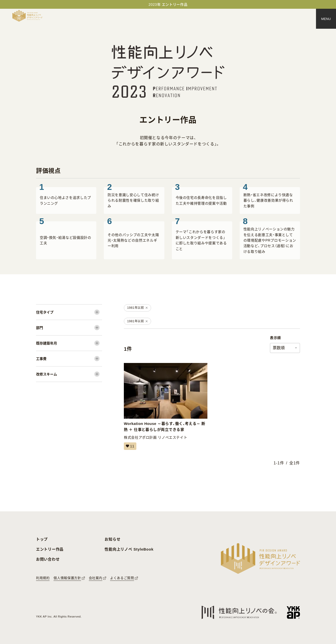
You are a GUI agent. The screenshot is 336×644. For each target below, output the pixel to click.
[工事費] (69, 359)
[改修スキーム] (69, 374)
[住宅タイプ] (69, 312)
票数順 (279, 348)
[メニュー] (326, 19)
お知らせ (112, 539)
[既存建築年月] (69, 343)
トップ (42, 539)
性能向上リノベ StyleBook (129, 549)
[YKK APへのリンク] (293, 612)
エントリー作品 (50, 549)
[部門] (69, 328)
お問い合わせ (48, 559)
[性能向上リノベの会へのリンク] (239, 612)
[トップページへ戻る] (28, 16)
